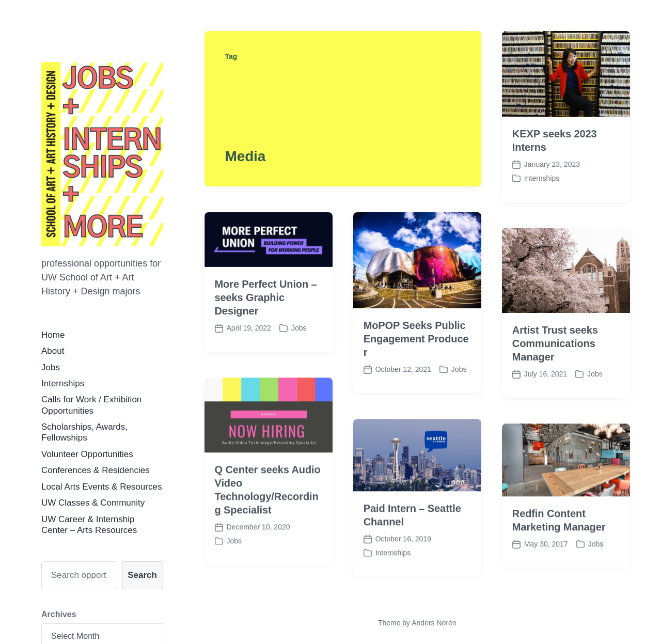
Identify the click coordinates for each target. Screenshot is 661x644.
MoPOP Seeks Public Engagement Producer (416, 339)
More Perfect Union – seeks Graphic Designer (266, 297)
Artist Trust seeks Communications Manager (555, 343)
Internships (63, 383)
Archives (59, 614)
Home (53, 335)
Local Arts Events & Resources (101, 487)
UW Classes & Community (93, 503)
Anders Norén (434, 623)
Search (142, 575)
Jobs (51, 367)
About (53, 351)
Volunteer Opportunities (87, 454)
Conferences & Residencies (96, 470)
